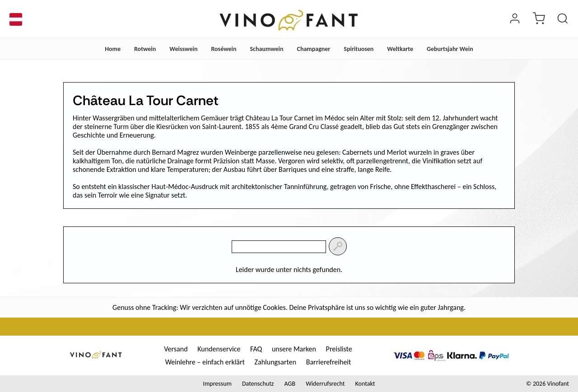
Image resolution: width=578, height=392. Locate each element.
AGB (290, 384)
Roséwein (224, 49)
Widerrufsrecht (325, 384)
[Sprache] (16, 19)
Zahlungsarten (276, 362)
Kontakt (365, 384)
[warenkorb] (539, 19)
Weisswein (183, 49)
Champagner (314, 49)
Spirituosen (359, 49)
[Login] (515, 19)
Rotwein (145, 49)
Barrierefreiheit (329, 362)
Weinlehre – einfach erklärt (205, 362)
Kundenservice (219, 349)
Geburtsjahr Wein (450, 49)
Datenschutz (258, 384)
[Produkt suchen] (563, 19)
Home (113, 49)
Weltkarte (400, 49)
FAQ (256, 349)
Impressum (217, 384)
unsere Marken (294, 349)
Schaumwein (266, 49)
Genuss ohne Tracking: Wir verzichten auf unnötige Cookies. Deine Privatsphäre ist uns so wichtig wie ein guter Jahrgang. (289, 307)
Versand (176, 349)
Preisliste (339, 349)
